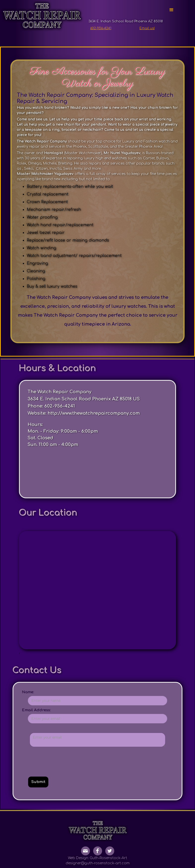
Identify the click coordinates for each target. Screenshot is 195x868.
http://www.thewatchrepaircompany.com (95, 460)
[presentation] (70, 711)
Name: (47, 662)
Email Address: (53, 675)
